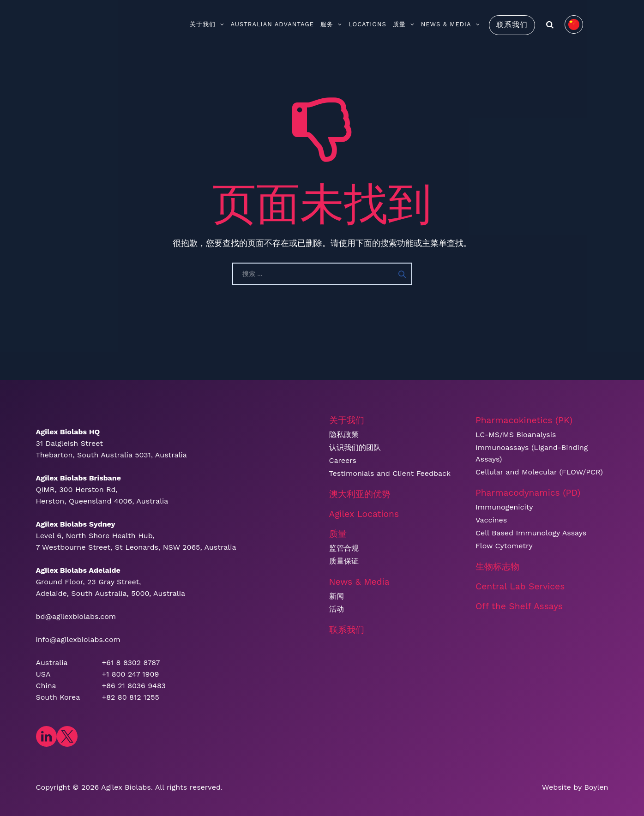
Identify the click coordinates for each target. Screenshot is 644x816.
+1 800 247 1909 (131, 674)
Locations (367, 24)
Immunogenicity (504, 507)
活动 (337, 609)
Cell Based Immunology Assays (531, 533)
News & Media (451, 24)
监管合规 (344, 548)
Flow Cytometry (504, 546)
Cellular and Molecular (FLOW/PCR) (539, 472)
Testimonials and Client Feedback (390, 473)
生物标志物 (497, 567)
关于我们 (207, 24)
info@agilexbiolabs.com (78, 639)
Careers (343, 460)
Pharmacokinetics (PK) (524, 420)
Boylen (596, 787)
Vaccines (491, 520)
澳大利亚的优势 (360, 494)
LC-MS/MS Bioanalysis (516, 435)
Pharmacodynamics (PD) (528, 493)
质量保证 (344, 561)
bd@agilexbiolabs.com (76, 616)
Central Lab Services (520, 586)
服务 (331, 24)
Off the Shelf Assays (519, 606)
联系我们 (512, 25)
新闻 (337, 596)
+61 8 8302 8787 (131, 663)
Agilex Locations (364, 514)
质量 (404, 24)
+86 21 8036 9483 (134, 686)
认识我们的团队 (355, 447)
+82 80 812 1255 (131, 697)
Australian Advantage (272, 24)
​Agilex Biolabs (126, 787)
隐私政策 (344, 435)
